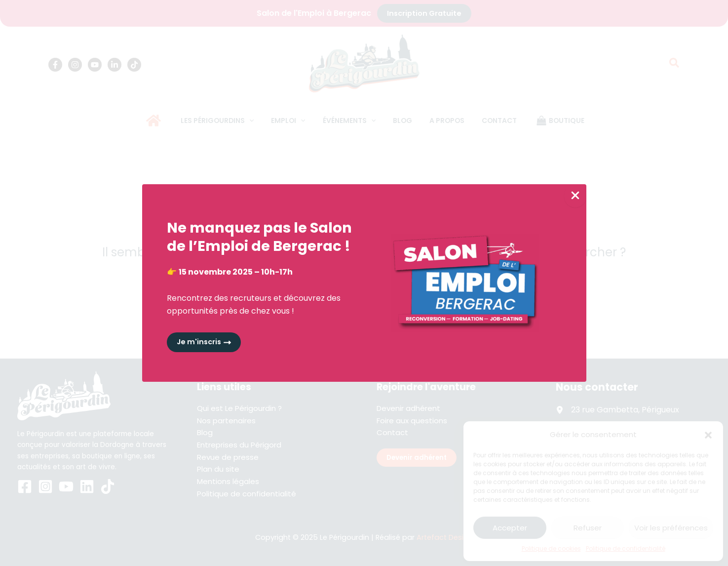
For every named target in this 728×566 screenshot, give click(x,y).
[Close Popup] (575, 196)
